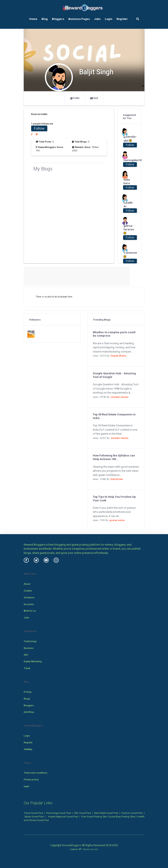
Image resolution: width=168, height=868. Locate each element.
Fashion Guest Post (132, 813)
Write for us (30, 611)
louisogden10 (128, 160)
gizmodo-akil (128, 139)
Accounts (29, 604)
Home (33, 19)
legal (26, 786)
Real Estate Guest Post (106, 813)
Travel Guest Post (33, 813)
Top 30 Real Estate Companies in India (114, 416)
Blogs (27, 699)
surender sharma (119, 397)
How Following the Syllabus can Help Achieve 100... (114, 457)
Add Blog (29, 712)
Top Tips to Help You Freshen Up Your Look (114, 499)
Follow (39, 128)
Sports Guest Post (34, 817)
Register (122, 19)
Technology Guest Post (58, 813)
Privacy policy (31, 780)
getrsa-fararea (128, 230)
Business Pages (79, 19)
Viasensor (128, 255)
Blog (45, 19)
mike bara (127, 181)
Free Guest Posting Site (94, 817)
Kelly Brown (117, 479)
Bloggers (58, 19)
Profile (75, 98)
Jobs (97, 19)
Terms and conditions (35, 773)
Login (109, 19)
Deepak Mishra (118, 356)
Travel (27, 668)
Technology (30, 641)
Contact (28, 591)
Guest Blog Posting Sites (122, 817)
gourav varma (117, 520)
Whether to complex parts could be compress (114, 334)
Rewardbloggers (72, 845)
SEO (26, 655)
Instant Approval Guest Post (63, 817)
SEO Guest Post (83, 813)
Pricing (28, 692)
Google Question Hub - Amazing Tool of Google (114, 375)
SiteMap (28, 749)
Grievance (29, 598)
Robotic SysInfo (88, 849)
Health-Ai (128, 205)
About (27, 584)
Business (29, 648)
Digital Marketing (33, 661)
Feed (94, 98)
